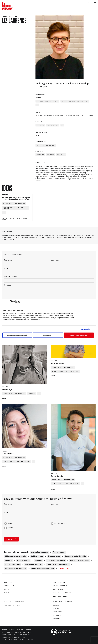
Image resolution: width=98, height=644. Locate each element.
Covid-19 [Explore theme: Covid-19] (9, 560)
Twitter (51, 155)
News (10, 523)
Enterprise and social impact (75, 101)
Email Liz (61, 155)
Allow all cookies (79, 335)
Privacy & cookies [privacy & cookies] (12, 605)
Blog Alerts (12, 528)
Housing (32, 393)
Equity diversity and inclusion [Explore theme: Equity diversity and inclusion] (43, 569)
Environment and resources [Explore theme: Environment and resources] (16, 569)
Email (6, 268)
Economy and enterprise (48, 101)
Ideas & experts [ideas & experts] (60, 586)
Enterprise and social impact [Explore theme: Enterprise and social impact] (58, 564)
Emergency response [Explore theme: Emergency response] (34, 564)
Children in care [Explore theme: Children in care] (37, 556)
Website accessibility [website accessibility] (14, 602)
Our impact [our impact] (58, 589)
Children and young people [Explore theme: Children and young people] (15, 556)
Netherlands (53, 125)
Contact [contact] (8, 589)
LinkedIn (40, 155)
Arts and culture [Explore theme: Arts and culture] (59, 552)
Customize (48, 335)
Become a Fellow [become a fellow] (61, 596)
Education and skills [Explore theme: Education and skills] (13, 564)
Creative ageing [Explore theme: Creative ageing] (23, 560)
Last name (55, 260)
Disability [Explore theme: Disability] (38, 560)
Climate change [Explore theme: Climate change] (54, 556)
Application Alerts (61, 523)
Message (8, 285)
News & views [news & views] (59, 582)
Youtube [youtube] (57, 619)
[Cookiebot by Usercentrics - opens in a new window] (11, 302)
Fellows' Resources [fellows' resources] (62, 593)
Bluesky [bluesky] (57, 605)
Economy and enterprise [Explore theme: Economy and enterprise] (80, 560)
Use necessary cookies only (17, 335)
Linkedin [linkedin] (57, 609)
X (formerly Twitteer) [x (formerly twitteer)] (63, 602)
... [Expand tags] (37, 105)
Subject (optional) (11, 277)
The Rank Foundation (46, 145)
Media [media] (7, 593)
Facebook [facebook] (58, 615)
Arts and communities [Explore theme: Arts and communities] (40, 552)
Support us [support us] (9, 586)
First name (8, 260)
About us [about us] (8, 582)
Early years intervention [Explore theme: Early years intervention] (56, 560)
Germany (40, 125)
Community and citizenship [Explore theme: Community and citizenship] (75, 556)
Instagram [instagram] (58, 612)
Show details (86, 329)
